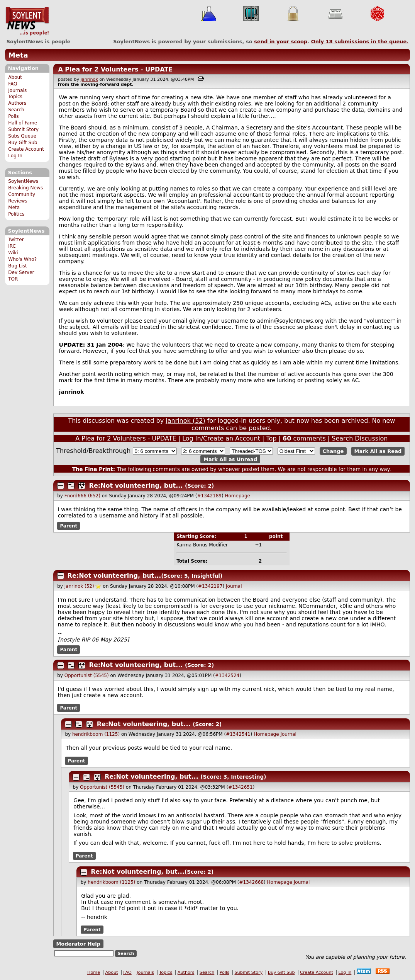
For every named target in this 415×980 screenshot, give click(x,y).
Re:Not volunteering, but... (136, 486)
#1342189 (209, 496)
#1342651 (241, 787)
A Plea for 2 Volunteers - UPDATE (115, 69)
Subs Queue (22, 136)
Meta (18, 55)
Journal (234, 586)
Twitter (16, 240)
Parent (69, 526)
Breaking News (25, 188)
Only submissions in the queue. (360, 42)
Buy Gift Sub (23, 143)
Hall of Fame (23, 123)
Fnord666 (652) (82, 496)
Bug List (18, 266)
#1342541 (238, 734)
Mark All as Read (378, 451)
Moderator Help (78, 944)
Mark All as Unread (230, 459)
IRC (12, 246)
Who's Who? (22, 259)
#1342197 (210, 586)
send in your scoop (281, 42)
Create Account (26, 149)
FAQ (13, 84)
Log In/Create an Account (221, 438)
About (15, 77)
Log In (15, 156)
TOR (13, 279)
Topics (15, 97)
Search (16, 110)
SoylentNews (27, 21)
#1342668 (252, 882)
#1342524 (227, 675)
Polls (13, 116)
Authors (17, 103)
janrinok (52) (185, 421)
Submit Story (23, 129)
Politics (16, 214)
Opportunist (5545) (87, 675)
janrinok (89, 79)
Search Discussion (360, 438)
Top (271, 438)
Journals (17, 90)
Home (94, 972)
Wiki (13, 253)
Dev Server (21, 272)
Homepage (237, 496)
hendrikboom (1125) (96, 734)
